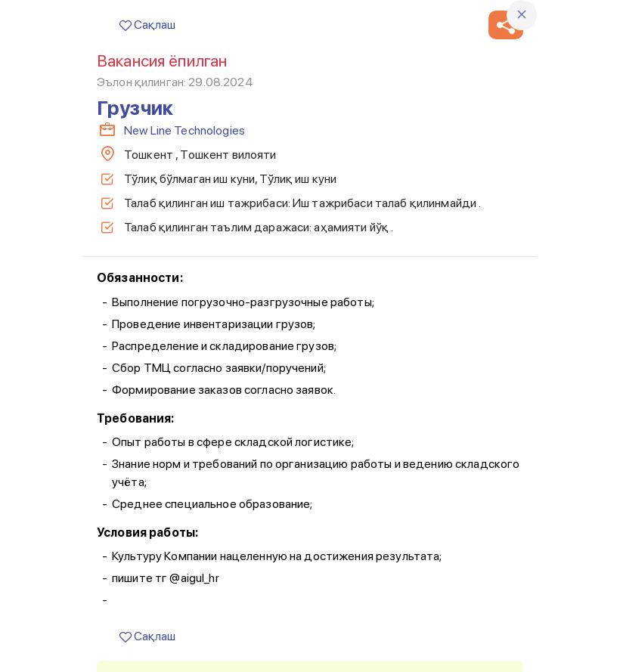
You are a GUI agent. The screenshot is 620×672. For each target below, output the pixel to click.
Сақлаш (147, 25)
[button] (506, 25)
